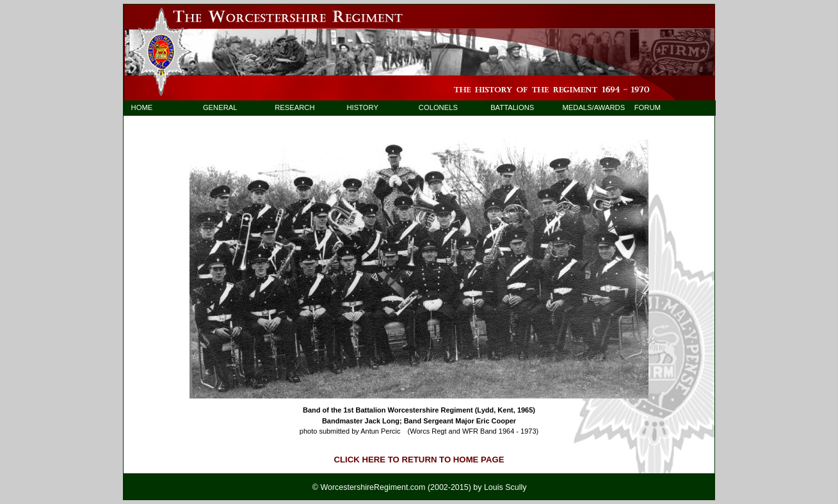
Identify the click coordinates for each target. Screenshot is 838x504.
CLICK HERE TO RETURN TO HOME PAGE (419, 460)
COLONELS (438, 107)
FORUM (648, 107)
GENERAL (220, 107)
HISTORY (363, 107)
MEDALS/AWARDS (587, 107)
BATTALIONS (512, 107)
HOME (142, 107)
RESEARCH (294, 107)
